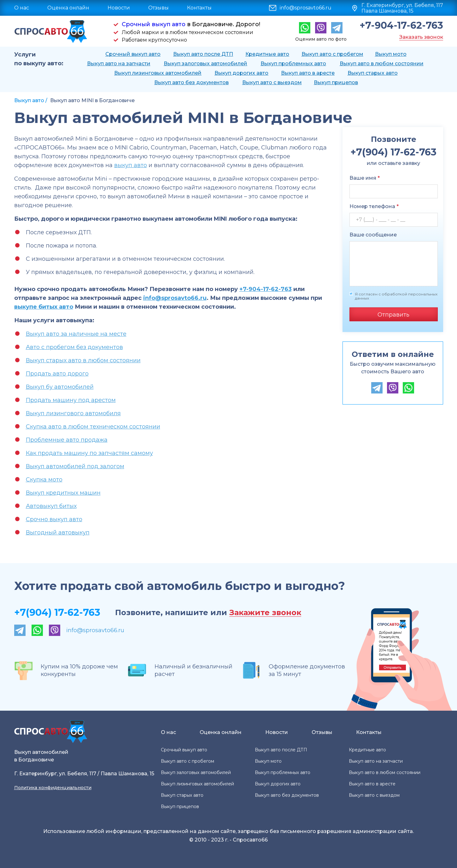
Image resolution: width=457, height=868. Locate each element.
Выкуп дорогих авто (241, 73)
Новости (119, 8)
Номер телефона (374, 206)
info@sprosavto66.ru (306, 8)
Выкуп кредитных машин (63, 493)
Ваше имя (365, 178)
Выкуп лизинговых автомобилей (158, 73)
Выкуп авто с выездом (272, 82)
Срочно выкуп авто (54, 519)
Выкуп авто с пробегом (332, 54)
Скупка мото (44, 480)
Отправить (393, 315)
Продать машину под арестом (71, 400)
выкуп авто (131, 165)
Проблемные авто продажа (67, 440)
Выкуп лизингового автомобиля (73, 413)
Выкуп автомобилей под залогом (75, 466)
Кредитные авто (267, 54)
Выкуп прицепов (336, 82)
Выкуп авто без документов (191, 82)
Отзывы (158, 8)
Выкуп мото (391, 54)
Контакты (199, 8)
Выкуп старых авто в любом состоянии (83, 360)
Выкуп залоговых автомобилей (205, 64)
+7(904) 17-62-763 (57, 612)
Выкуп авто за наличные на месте (76, 334)
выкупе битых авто (44, 307)
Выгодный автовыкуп (58, 533)
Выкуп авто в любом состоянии (382, 64)
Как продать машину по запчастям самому (89, 453)
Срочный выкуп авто (154, 24)
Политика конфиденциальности (53, 788)
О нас (22, 8)
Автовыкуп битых (51, 506)
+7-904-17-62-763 (401, 26)
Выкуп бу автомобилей (60, 387)
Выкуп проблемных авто (293, 64)
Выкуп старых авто (373, 73)
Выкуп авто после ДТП (203, 54)
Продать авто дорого (57, 374)
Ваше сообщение (373, 235)
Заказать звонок (421, 37)
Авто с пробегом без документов (74, 347)
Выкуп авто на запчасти (119, 64)
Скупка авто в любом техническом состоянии (93, 427)
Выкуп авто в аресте (308, 73)
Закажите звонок (265, 613)
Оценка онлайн (68, 8)
